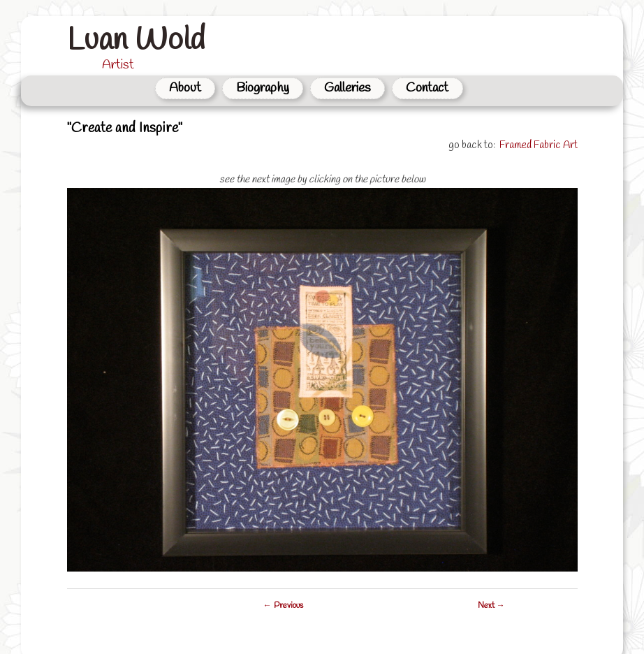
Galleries (347, 88)
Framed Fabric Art (539, 145)
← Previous (283, 606)
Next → (491, 606)
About (185, 88)
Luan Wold (136, 41)
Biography (263, 88)
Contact (427, 88)
